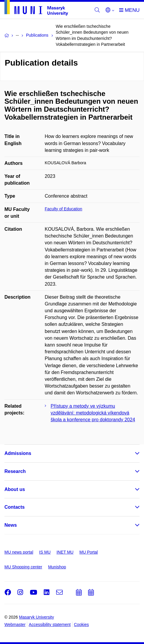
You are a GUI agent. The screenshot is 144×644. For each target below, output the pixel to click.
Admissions (18, 453)
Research (15, 471)
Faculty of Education (63, 209)
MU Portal (88, 552)
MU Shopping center (23, 567)
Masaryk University (36, 617)
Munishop (57, 567)
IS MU (45, 552)
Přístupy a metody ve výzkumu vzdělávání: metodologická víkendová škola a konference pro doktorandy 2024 (93, 413)
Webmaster (15, 625)
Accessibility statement (50, 625)
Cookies (81, 625)
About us (15, 489)
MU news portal (19, 552)
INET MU (65, 552)
